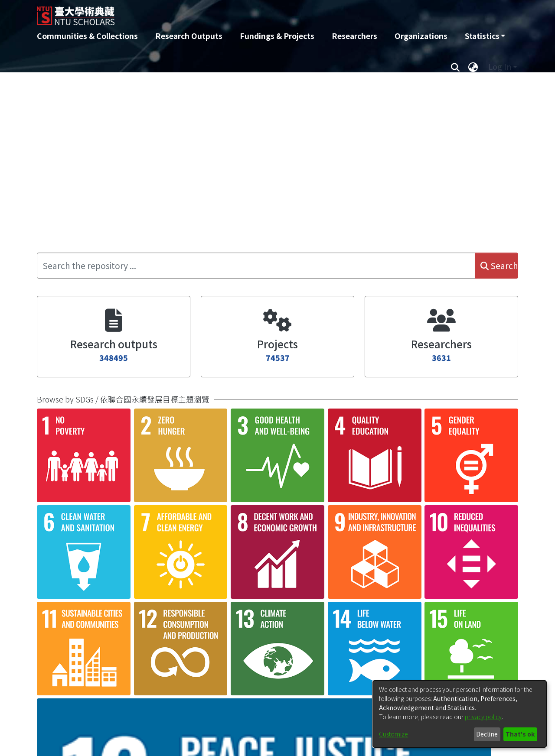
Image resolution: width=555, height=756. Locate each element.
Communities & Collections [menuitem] (87, 36)
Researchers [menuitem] (354, 36)
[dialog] (460, 714)
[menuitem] (485, 36)
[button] (64, 610)
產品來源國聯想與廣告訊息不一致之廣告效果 (123, 680)
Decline (487, 734)
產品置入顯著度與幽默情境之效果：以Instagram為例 (139, 587)
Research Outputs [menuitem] (189, 36)
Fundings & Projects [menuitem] (277, 36)
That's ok (520, 734)
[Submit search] (455, 67)
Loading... (304, 568)
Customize (393, 734)
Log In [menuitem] (500, 67)
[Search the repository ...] (256, 266)
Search (499, 266)
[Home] (231, 13)
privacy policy (483, 717)
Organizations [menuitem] (421, 36)
